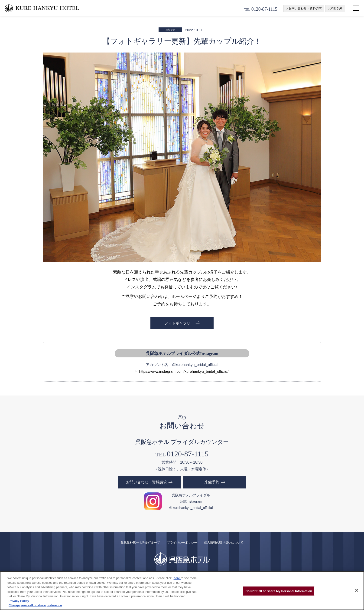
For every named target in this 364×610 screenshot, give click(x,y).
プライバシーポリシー (182, 542)
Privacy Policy (19, 601)
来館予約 (336, 8)
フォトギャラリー (179, 323)
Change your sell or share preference (35, 605)
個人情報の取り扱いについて (224, 542)
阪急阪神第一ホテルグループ (140, 542)
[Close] (357, 590)
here (177, 578)
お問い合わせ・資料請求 (305, 8)
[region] (182, 591)
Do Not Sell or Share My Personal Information (279, 591)
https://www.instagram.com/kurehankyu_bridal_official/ (184, 371)
